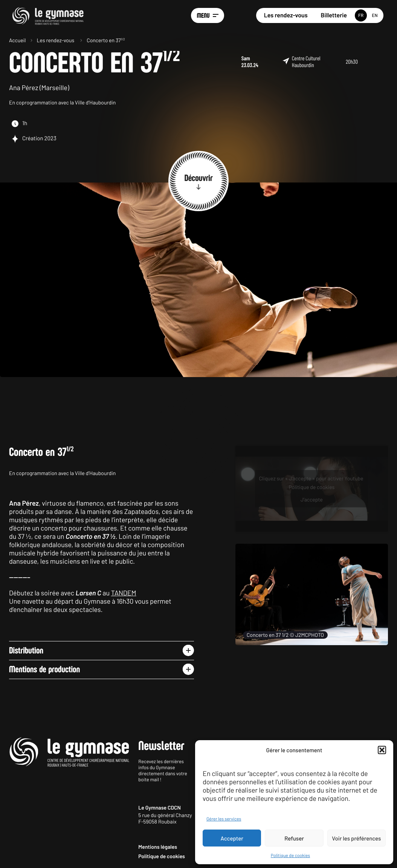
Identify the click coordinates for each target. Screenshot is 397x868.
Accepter (232, 838)
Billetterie (334, 15)
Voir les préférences (356, 838)
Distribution (26, 650)
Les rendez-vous (286, 15)
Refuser (294, 838)
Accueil (18, 40)
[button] (382, 750)
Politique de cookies (290, 856)
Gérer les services (224, 819)
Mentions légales (158, 847)
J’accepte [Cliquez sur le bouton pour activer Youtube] (312, 499)
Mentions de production (44, 669)
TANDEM (124, 593)
